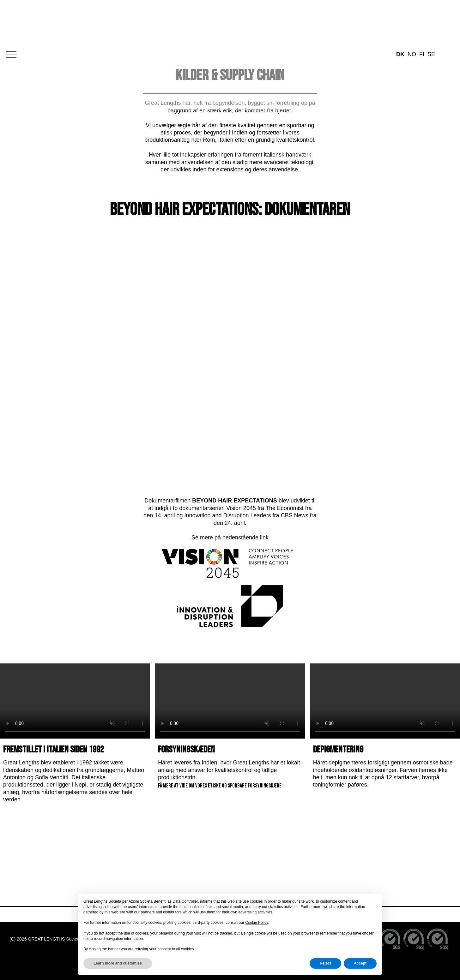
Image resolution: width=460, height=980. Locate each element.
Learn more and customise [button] (118, 963)
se (431, 17)
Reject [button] (325, 963)
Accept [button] (360, 963)
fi (422, 17)
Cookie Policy (257, 923)
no (412, 17)
